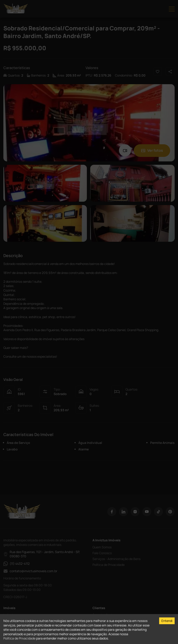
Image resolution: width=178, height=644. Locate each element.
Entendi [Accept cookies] (167, 621)
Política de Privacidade (19, 638)
